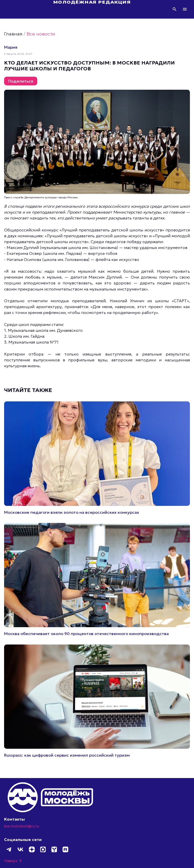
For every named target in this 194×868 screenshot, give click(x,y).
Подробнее (97, 458)
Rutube (65, 849)
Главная (13, 34)
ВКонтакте (20, 849)
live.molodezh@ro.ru (22, 826)
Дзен (32, 849)
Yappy (54, 849)
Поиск (175, 9)
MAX (43, 849)
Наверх (13, 861)
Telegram (9, 849)
